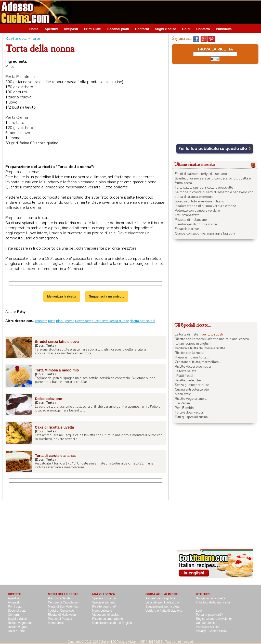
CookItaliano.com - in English (112, 623)
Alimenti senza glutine (160, 598)
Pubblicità (224, 29)
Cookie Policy (218, 631)
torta (52, 321)
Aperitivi (51, 29)
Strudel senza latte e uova (57, 342)
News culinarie (102, 611)
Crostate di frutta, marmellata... (198, 362)
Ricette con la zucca (189, 353)
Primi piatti (15, 607)
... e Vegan (182, 403)
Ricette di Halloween (62, 615)
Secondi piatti (118, 29)
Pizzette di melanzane (191, 220)
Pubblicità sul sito (208, 627)
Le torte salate (186, 371)
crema (70, 321)
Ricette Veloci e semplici (193, 367)
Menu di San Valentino (63, 607)
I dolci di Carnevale (61, 611)
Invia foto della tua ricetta (213, 602)
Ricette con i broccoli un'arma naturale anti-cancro (212, 339)
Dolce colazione (48, 399)
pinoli (60, 321)
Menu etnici (183, 394)
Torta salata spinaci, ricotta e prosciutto (204, 188)
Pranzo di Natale (59, 598)
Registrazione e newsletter (214, 619)
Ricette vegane (18, 627)
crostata (41, 321)
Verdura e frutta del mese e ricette (200, 348)
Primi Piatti (93, 29)
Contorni (142, 29)
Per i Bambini (185, 408)
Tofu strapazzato (187, 215)
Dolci (186, 29)
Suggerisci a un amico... (106, 297)
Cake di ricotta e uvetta (54, 427)
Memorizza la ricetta (62, 297)
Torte (36, 38)
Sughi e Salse (17, 619)
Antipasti (71, 29)
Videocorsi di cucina (106, 615)
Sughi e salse (166, 29)
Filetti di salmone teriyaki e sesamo (201, 174)
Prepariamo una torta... (192, 357)
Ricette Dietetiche (188, 380)
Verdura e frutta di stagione (164, 611)
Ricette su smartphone (108, 619)
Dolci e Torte (16, 631)
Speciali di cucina (104, 598)
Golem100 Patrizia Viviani (119, 642)
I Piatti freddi (184, 376)
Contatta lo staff (207, 623)
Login (200, 611)
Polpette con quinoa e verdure (197, 211)
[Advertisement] (168, 12)
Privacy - (202, 631)
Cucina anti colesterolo (192, 390)
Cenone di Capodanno (63, 602)
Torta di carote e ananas (55, 456)
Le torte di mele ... (188, 334)
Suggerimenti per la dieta (162, 607)
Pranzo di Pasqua (60, 619)
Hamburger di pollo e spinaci (197, 224)
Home (34, 29)
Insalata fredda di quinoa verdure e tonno (206, 206)
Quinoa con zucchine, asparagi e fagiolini (205, 234)
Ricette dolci (16, 38)
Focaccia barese (187, 229)
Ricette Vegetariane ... (191, 399)
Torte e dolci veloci (189, 413)
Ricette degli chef (104, 607)
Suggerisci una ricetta (211, 598)
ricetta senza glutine (114, 321)
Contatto (203, 29)
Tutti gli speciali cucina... (192, 417)
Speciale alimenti (104, 602)
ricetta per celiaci (142, 321)
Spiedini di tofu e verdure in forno (200, 201)
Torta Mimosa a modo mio (57, 370)
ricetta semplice (87, 321)
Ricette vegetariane (21, 623)
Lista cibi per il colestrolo (162, 602)
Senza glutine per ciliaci (192, 385)
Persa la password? (209, 615)
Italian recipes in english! (193, 344)
